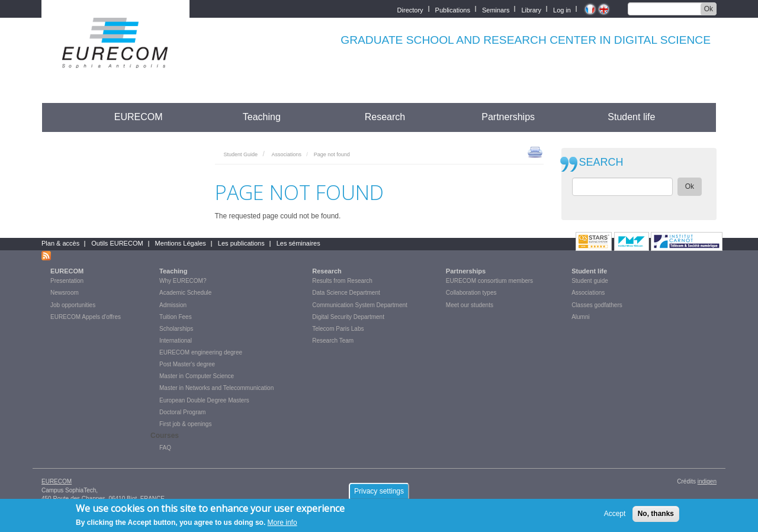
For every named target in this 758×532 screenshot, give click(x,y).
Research (385, 117)
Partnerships (508, 117)
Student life (631, 117)
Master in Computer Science (197, 376)
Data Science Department (346, 293)
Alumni (581, 317)
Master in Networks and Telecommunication (216, 388)
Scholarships (176, 329)
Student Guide (241, 154)
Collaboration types (471, 293)
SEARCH (601, 162)
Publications (453, 9)
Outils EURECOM (117, 243)
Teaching (262, 117)
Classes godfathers (597, 305)
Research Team (333, 341)
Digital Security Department (348, 317)
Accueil (64, 117)
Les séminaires (298, 243)
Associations (286, 154)
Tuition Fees (176, 317)
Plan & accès (60, 243)
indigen (707, 481)
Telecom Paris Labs (338, 329)
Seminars (496, 9)
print (535, 151)
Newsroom (65, 293)
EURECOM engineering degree (201, 352)
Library (531, 9)
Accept (615, 515)
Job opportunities (73, 305)
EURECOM (139, 117)
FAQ (165, 448)
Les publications (241, 243)
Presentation (67, 281)
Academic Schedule (185, 293)
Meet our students (470, 305)
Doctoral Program (182, 412)
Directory (410, 9)
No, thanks (656, 515)
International (176, 341)
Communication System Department (360, 305)
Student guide (590, 281)
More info (282, 525)
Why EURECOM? (183, 281)
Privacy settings (379, 493)
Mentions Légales (181, 243)
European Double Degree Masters (204, 400)
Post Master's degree (187, 364)
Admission (173, 305)
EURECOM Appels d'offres (86, 317)
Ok (709, 9)
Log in (562, 9)
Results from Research (342, 281)
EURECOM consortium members (489, 281)
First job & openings (185, 424)
